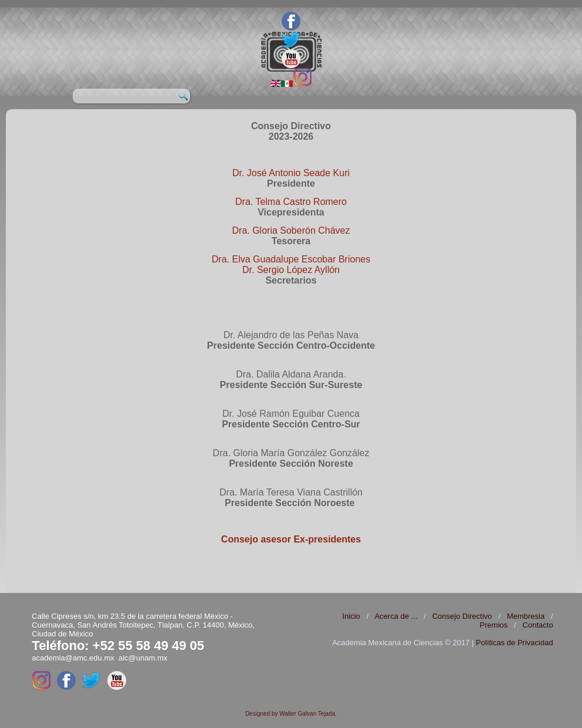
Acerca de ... (396, 616)
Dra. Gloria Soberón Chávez (291, 230)
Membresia (526, 616)
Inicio (351, 616)
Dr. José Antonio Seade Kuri (291, 173)
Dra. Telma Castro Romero (291, 202)
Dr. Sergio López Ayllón (291, 270)
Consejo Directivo (462, 616)
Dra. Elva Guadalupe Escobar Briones (291, 259)
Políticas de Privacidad (515, 643)
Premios (494, 625)
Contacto (538, 625)
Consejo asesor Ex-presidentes (291, 539)
